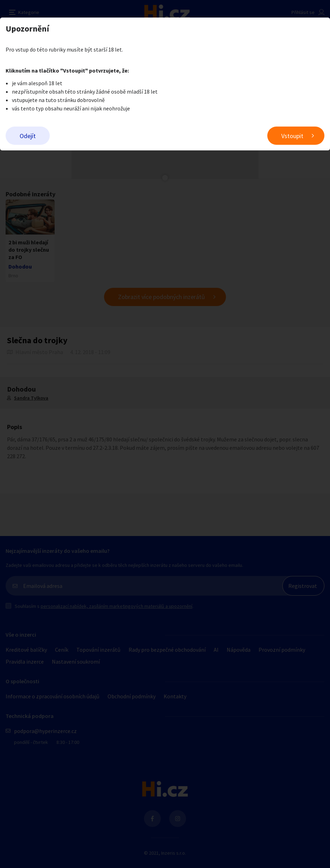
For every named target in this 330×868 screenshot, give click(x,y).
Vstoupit (292, 136)
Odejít (28, 136)
